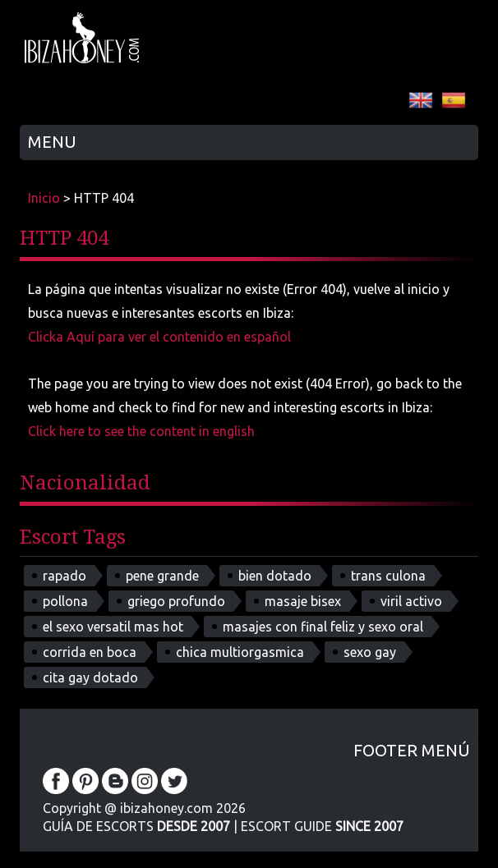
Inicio (44, 198)
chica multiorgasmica (240, 652)
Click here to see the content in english (141, 431)
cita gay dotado (90, 677)
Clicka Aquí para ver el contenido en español (159, 337)
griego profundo (176, 601)
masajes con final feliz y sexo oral (323, 627)
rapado (65, 576)
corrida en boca (90, 652)
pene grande (162, 576)
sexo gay (370, 652)
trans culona (388, 576)
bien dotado (275, 576)
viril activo (411, 601)
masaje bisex (303, 601)
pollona (65, 601)
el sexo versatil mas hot (113, 627)
